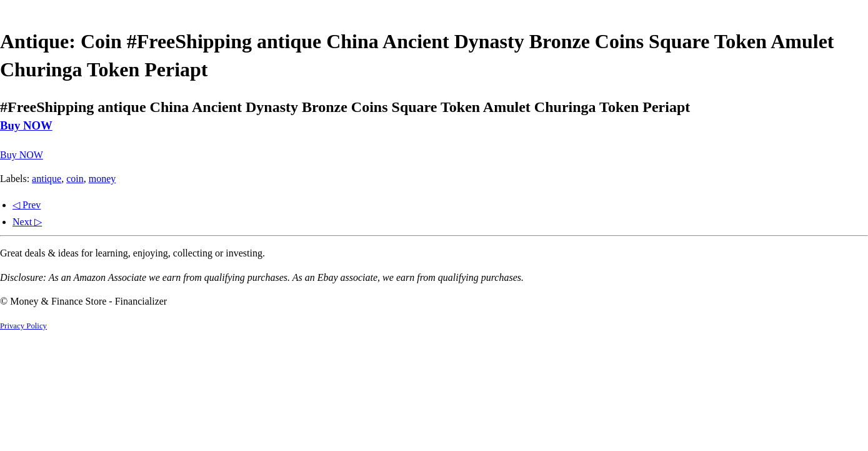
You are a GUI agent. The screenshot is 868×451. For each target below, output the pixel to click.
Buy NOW (26, 125)
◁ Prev (27, 205)
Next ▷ (27, 222)
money (102, 179)
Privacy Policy (23, 326)
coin (75, 179)
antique (47, 179)
